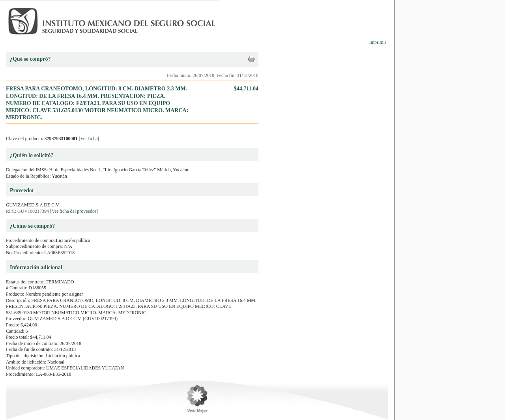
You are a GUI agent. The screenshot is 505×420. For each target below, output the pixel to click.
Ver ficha (89, 139)
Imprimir (378, 42)
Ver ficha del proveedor (74, 211)
